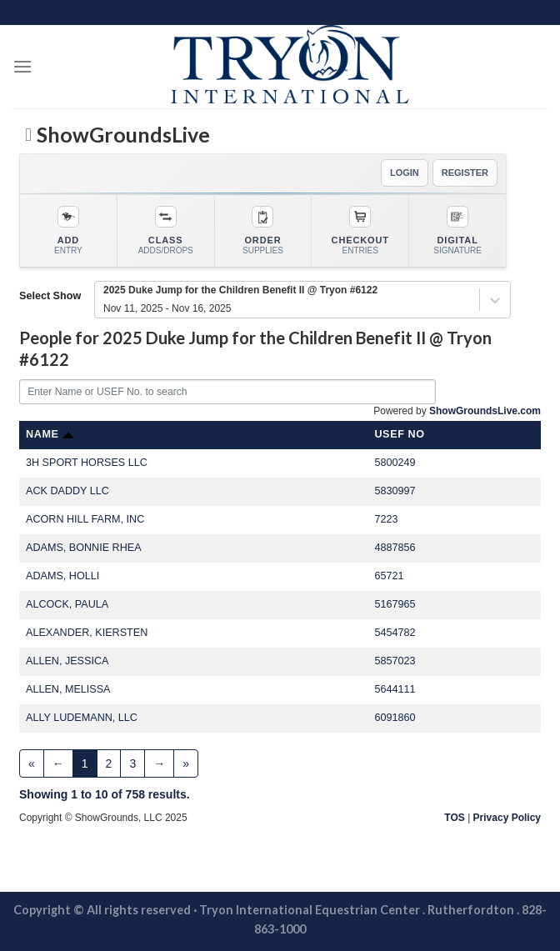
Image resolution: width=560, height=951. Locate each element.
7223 (386, 519)
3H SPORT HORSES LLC (87, 463)
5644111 (395, 689)
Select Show (50, 296)
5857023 (395, 661)
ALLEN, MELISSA (68, 689)
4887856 (395, 548)
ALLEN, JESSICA (67, 661)
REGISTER (465, 173)
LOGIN (405, 173)
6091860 (395, 718)
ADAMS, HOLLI (62, 576)
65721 (389, 576)
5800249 (395, 463)
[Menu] (22, 66)
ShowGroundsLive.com (485, 411)
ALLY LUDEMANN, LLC (82, 718)
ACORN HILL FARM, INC (85, 519)
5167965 (395, 604)
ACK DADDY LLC (67, 491)
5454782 (395, 633)
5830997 (395, 491)
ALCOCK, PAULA (67, 604)
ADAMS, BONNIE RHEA (84, 548)
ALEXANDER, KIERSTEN (87, 633)
